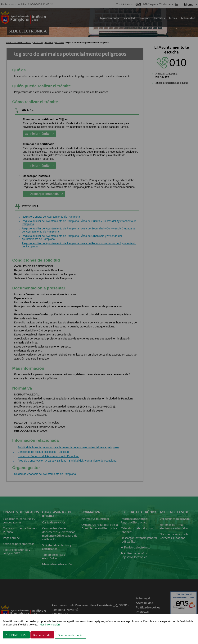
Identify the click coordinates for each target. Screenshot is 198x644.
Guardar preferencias (71, 635)
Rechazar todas (42, 635)
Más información (50, 624)
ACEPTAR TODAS (16, 635)
